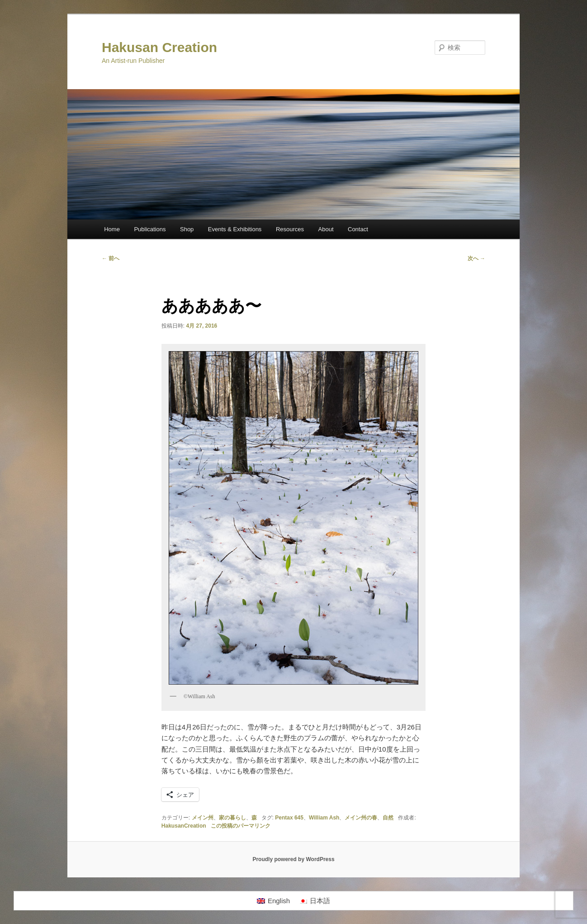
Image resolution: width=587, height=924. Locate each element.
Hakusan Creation (159, 47)
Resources (290, 229)
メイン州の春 (361, 818)
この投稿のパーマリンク (241, 826)
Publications (150, 229)
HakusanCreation (184, 826)
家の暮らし (232, 818)
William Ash (324, 818)
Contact (358, 229)
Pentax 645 (289, 818)
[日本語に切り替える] (315, 901)
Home (112, 229)
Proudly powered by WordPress (293, 859)
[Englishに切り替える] (273, 901)
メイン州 (203, 818)
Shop (187, 229)
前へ (111, 258)
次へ (476, 258)
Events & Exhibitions (235, 229)
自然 (388, 818)
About (326, 229)
